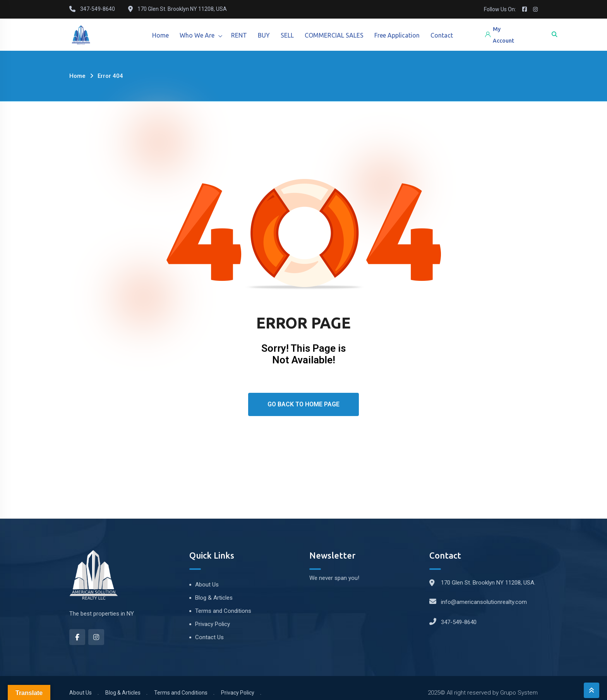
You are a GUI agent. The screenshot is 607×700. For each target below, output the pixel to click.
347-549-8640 (459, 622)
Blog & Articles (214, 598)
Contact (448, 35)
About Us (207, 585)
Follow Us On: (500, 9)
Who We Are (198, 35)
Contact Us (209, 637)
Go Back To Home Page (303, 404)
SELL (291, 35)
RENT (241, 35)
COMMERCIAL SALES (338, 35)
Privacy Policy (213, 624)
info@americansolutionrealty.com (484, 602)
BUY (267, 35)
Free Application (402, 35)
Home (161, 35)
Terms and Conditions (223, 611)
